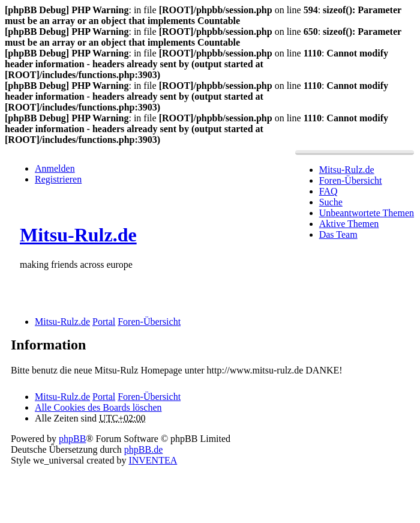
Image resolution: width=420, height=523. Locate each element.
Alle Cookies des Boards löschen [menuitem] (98, 407)
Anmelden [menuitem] (55, 168)
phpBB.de (143, 449)
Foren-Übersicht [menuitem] (351, 180)
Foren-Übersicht (149, 397)
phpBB (72, 439)
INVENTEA (153, 460)
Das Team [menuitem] (338, 234)
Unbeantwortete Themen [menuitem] (367, 213)
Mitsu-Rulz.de (78, 235)
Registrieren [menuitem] (58, 179)
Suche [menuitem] (331, 202)
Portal (104, 322)
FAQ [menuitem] (328, 191)
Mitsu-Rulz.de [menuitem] (347, 170)
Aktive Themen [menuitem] (349, 224)
